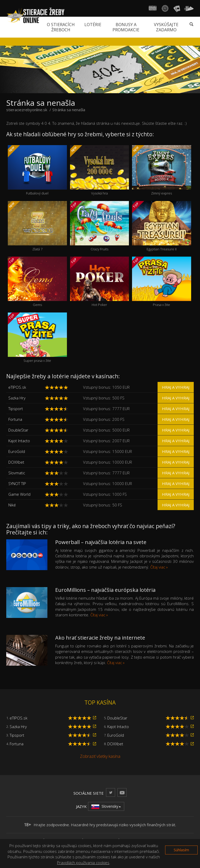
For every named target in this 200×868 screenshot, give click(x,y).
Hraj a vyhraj (176, 387)
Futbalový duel (37, 170)
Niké (12, 505)
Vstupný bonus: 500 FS (104, 398)
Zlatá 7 (37, 226)
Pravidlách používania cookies (83, 863)
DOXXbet (16, 462)
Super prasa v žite (37, 338)
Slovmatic (17, 473)
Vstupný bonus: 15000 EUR (108, 451)
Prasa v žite (162, 282)
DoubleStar (18, 430)
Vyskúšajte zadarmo (166, 27)
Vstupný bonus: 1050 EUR (106, 387)
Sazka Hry (17, 398)
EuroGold (17, 451)
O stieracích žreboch (61, 27)
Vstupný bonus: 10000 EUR (108, 462)
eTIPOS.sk (17, 387)
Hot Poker (100, 282)
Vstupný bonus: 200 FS (104, 419)
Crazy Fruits (100, 226)
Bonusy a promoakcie (126, 27)
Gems (37, 282)
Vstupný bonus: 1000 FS (105, 494)
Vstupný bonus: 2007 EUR (106, 441)
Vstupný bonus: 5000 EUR (106, 430)
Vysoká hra (100, 170)
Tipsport (16, 409)
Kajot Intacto (19, 441)
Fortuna (15, 419)
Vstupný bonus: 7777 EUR (106, 409)
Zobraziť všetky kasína (100, 756)
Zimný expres (162, 170)
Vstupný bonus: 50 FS (103, 505)
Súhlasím (181, 850)
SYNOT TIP (17, 483)
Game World (19, 494)
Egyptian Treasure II (162, 226)
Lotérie (93, 25)
